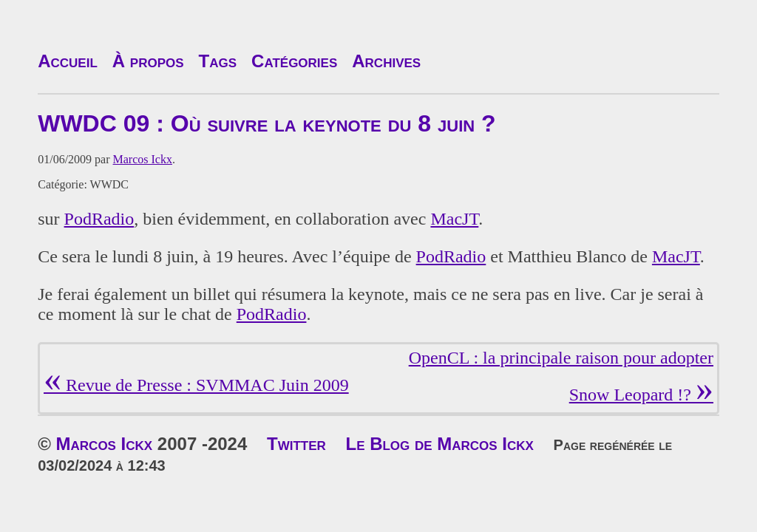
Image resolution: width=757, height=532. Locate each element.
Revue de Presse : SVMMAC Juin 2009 (196, 385)
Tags (218, 61)
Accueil (68, 61)
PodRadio (99, 219)
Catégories (294, 61)
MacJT (454, 219)
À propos (148, 61)
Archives (386, 61)
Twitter (296, 444)
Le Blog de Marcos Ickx (439, 444)
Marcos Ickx (143, 159)
